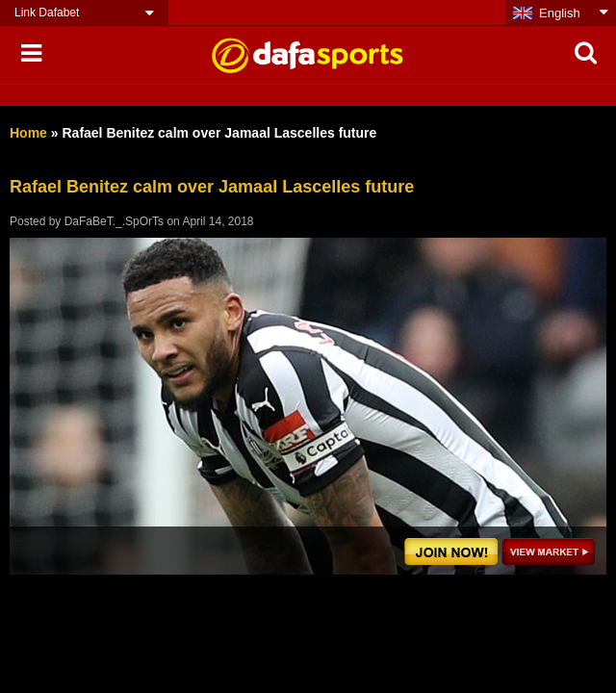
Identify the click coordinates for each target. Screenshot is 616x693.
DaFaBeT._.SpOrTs (114, 221)
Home (28, 133)
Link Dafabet (47, 13)
